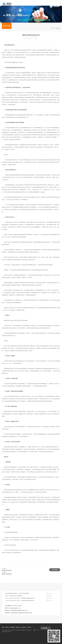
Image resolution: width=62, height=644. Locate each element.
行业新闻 (23, 627)
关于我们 (29, 627)
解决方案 (58, 28)
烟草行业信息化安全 (7, 574)
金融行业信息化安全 (7, 570)
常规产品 (7, 627)
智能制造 (13, 627)
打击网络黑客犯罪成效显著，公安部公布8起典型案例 (17, 593)
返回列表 (55, 570)
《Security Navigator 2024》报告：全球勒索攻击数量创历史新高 (19, 598)
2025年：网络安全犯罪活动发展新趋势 (14, 596)
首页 (53, 28)
